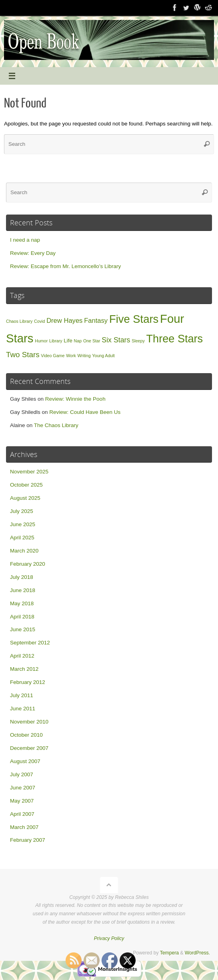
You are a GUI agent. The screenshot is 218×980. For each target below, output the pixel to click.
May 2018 (22, 603)
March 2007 (24, 827)
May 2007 (22, 801)
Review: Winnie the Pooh (75, 399)
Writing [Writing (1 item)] (84, 356)
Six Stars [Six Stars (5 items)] (116, 340)
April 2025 (22, 538)
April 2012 (22, 656)
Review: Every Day (33, 253)
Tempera (169, 953)
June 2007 (23, 788)
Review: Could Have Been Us (85, 412)
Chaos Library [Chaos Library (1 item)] (19, 321)
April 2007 (22, 814)
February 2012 (28, 682)
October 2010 (26, 735)
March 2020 (24, 551)
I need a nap (25, 240)
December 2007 (29, 748)
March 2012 (24, 669)
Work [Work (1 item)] (71, 356)
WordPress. (197, 953)
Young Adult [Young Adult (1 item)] (103, 356)
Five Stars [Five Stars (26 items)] (134, 319)
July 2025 (22, 511)
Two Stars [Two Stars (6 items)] (23, 355)
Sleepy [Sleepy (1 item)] (138, 341)
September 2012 (30, 643)
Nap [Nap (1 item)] (78, 341)
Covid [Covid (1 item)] (39, 321)
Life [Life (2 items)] (68, 341)
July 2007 (22, 774)
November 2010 (29, 722)
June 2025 (23, 524)
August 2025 (25, 498)
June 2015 (23, 629)
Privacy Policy (109, 938)
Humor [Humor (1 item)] (41, 341)
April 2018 (22, 617)
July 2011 (22, 695)
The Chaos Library (56, 425)
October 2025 (26, 485)
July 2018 (22, 577)
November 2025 (29, 472)
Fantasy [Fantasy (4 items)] (96, 321)
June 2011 (23, 709)
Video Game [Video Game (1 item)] (53, 356)
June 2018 (23, 590)
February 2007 (28, 840)
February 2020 (28, 564)
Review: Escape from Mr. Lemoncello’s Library (65, 266)
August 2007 (25, 761)
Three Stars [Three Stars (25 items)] (175, 339)
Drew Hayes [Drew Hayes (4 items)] (64, 321)
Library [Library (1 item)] (56, 341)
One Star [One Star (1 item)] (92, 341)
